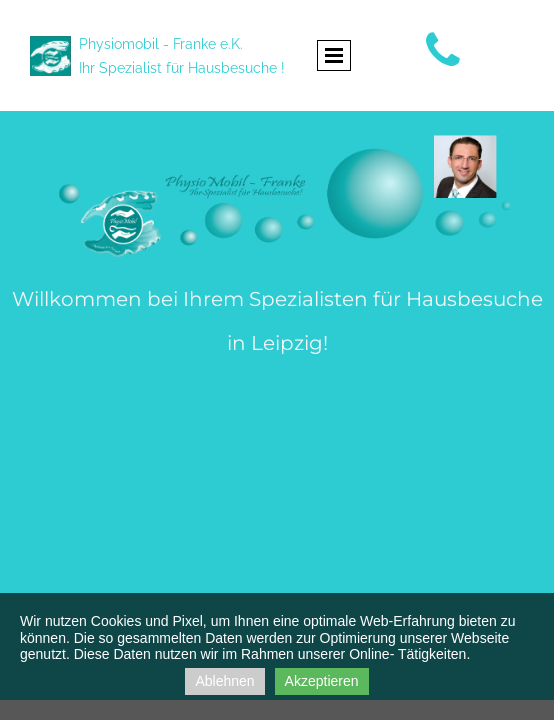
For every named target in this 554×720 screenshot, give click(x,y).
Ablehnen (224, 681)
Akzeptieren (322, 681)
